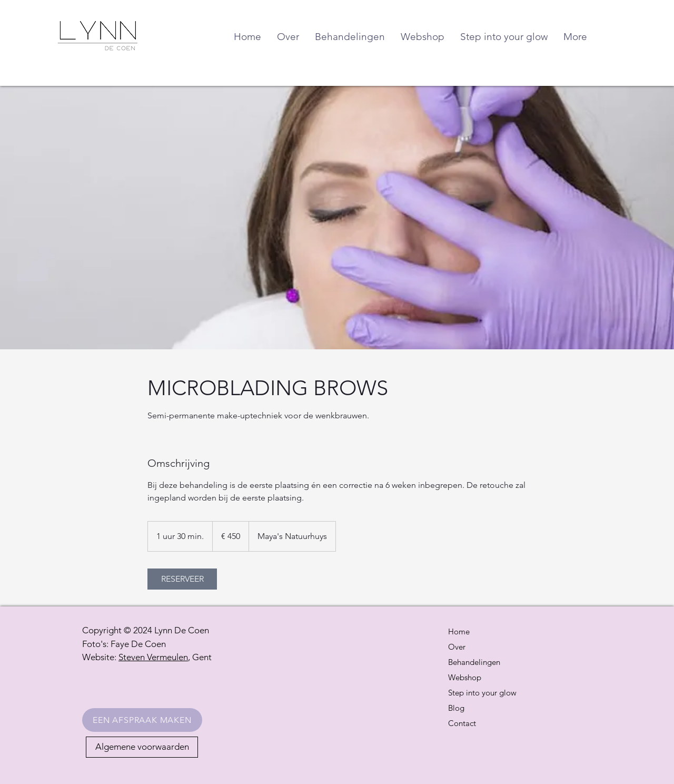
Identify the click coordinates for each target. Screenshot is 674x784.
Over (457, 647)
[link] (182, 579)
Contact (462, 723)
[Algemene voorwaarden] (142, 747)
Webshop (465, 677)
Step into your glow (482, 693)
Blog (456, 708)
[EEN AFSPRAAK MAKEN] (142, 720)
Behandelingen (474, 662)
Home (459, 631)
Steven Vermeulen (153, 657)
